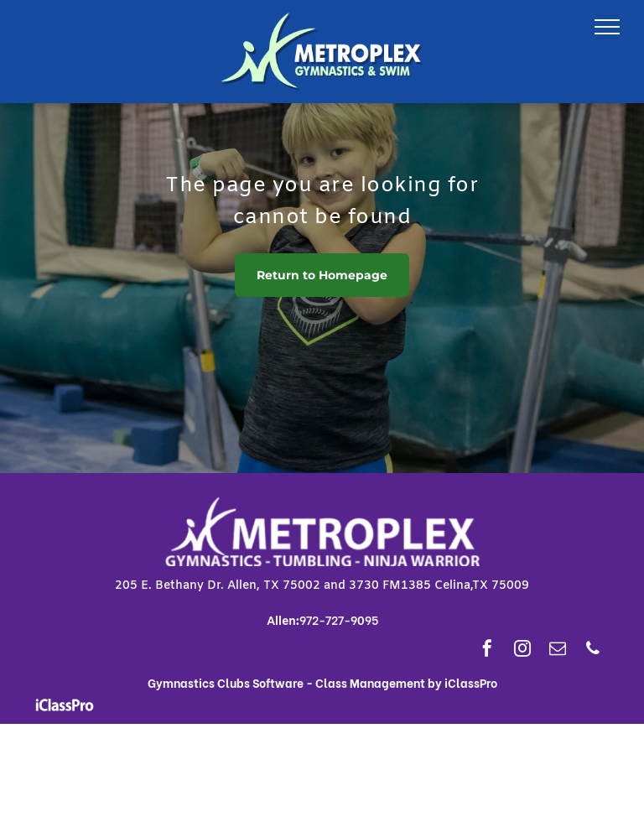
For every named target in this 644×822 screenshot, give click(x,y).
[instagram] (522, 650)
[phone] (593, 650)
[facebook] (487, 650)
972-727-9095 (339, 619)
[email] (558, 650)
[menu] (607, 27)
